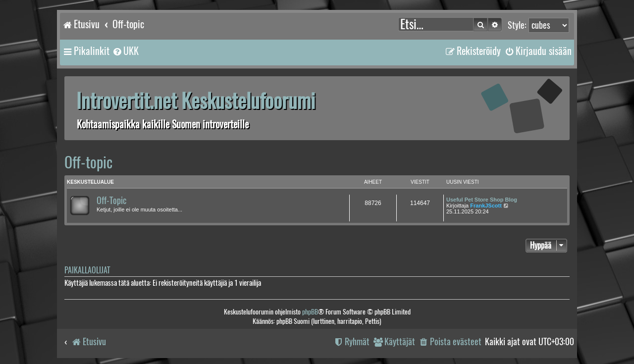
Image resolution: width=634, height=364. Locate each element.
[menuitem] (125, 51)
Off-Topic (111, 201)
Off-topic (88, 162)
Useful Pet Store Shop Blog (482, 200)
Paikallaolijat (87, 270)
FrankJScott (486, 206)
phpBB (310, 312)
